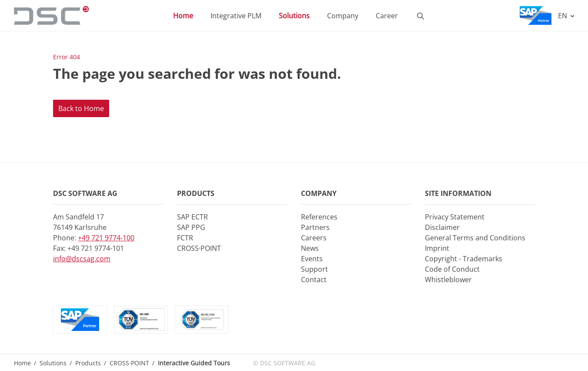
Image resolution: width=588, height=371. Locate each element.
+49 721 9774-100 (106, 238)
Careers (314, 238)
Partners (315, 227)
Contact (314, 280)
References (319, 217)
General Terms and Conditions (475, 238)
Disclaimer (442, 227)
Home (183, 16)
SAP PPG (191, 227)
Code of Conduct (452, 269)
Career (387, 16)
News (310, 248)
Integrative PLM (236, 16)
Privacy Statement (455, 217)
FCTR (185, 238)
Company (343, 16)
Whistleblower (448, 280)
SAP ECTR (192, 217)
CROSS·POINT (199, 248)
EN (563, 16)
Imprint (437, 248)
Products (88, 363)
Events (312, 259)
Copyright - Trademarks (464, 259)
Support (314, 269)
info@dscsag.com (82, 259)
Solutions (294, 16)
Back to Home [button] (81, 108)
